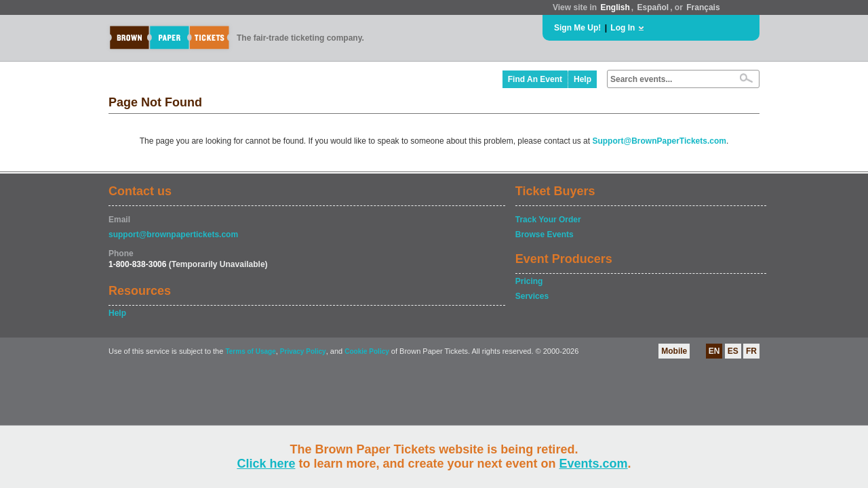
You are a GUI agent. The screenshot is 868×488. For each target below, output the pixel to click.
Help (583, 79)
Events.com (594, 464)
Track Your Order (548, 220)
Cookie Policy (367, 351)
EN (714, 351)
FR (751, 351)
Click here (266, 464)
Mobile (674, 351)
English (615, 7)
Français (703, 7)
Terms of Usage (250, 351)
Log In (623, 28)
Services (532, 296)
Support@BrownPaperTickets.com (659, 141)
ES (733, 351)
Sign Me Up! (577, 28)
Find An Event (535, 79)
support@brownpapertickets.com (173, 235)
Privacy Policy (303, 351)
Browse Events (545, 235)
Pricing (529, 281)
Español (653, 7)
